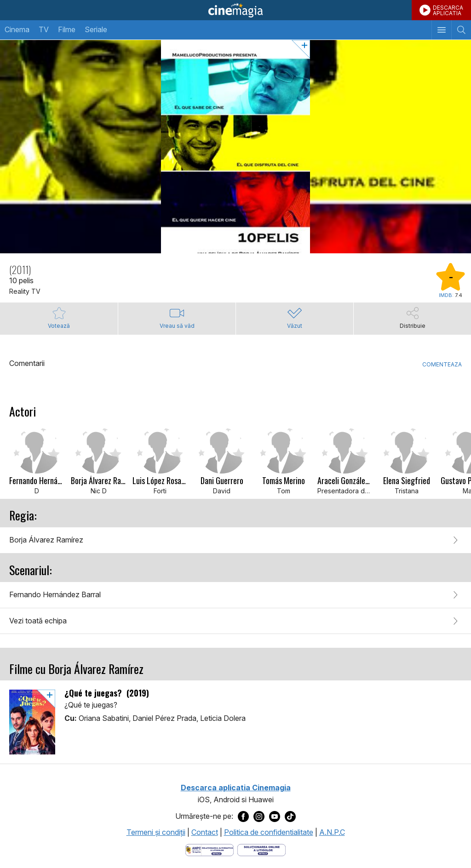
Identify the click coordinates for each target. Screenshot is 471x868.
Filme (67, 29)
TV (44, 29)
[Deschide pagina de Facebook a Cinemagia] (243, 817)
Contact (205, 832)
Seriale (96, 29)
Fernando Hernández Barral (55, 594)
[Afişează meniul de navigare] (441, 30)
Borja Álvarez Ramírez (46, 540)
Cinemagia (235, 10)
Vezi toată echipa (38, 621)
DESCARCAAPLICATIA (448, 10)
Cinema (17, 29)
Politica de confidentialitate (269, 832)
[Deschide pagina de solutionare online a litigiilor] (261, 849)
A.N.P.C (332, 832)
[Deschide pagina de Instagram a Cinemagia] (259, 817)
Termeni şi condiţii (156, 832)
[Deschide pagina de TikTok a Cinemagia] (290, 817)
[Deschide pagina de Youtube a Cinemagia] (275, 817)
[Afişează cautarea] (461, 30)
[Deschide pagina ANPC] (210, 849)
